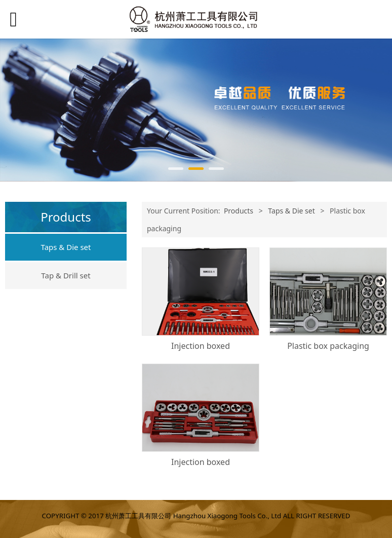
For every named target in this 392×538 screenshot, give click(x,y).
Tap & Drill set (66, 275)
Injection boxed (201, 346)
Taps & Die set (66, 247)
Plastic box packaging (328, 346)
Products (239, 211)
